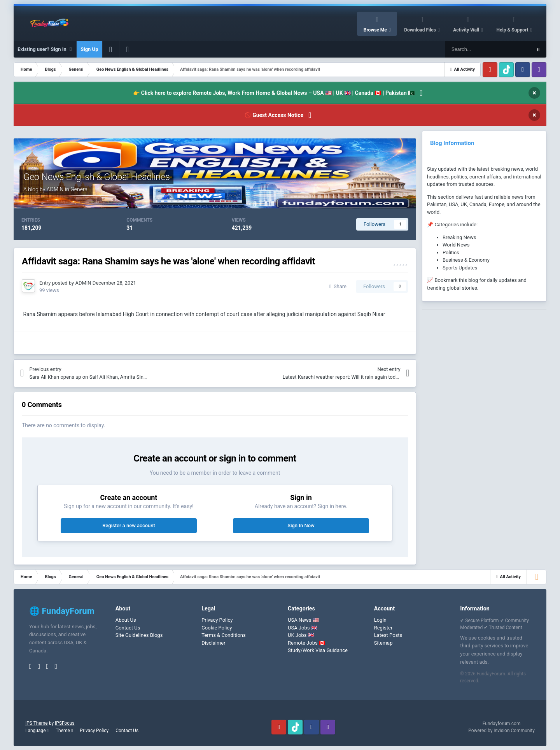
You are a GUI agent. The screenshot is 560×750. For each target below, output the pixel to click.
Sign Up (89, 49)
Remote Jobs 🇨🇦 (306, 643)
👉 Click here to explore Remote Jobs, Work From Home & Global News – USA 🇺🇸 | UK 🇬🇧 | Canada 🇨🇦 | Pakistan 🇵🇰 (274, 93)
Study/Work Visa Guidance (318, 650)
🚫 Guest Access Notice (274, 115)
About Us (126, 620)
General (80, 189)
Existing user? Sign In (45, 49)
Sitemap (383, 643)
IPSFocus (65, 723)
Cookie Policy (217, 628)
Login (380, 620)
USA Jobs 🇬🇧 (303, 628)
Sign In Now (301, 525)
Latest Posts (388, 635)
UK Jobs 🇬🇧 (301, 635)
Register (383, 628)
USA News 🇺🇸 (303, 620)
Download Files (421, 30)
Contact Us (128, 628)
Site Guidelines (132, 635)
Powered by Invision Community (501, 731)
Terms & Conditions (223, 635)
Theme (64, 731)
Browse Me (376, 30)
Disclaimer (213, 643)
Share (338, 286)
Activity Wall (467, 30)
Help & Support (513, 30)
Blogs (157, 635)
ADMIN (55, 189)
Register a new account (129, 525)
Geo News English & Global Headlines (96, 177)
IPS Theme (37, 723)
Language (37, 731)
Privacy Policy (217, 620)
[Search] (470, 49)
